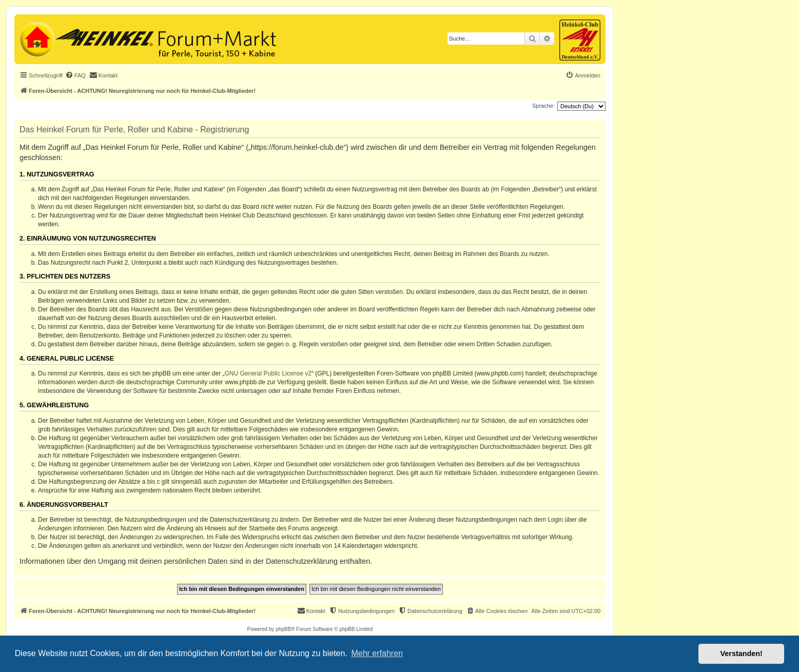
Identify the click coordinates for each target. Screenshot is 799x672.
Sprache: (543, 106)
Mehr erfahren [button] (377, 653)
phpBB (283, 629)
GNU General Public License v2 (268, 373)
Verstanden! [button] (742, 654)
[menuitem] (75, 75)
